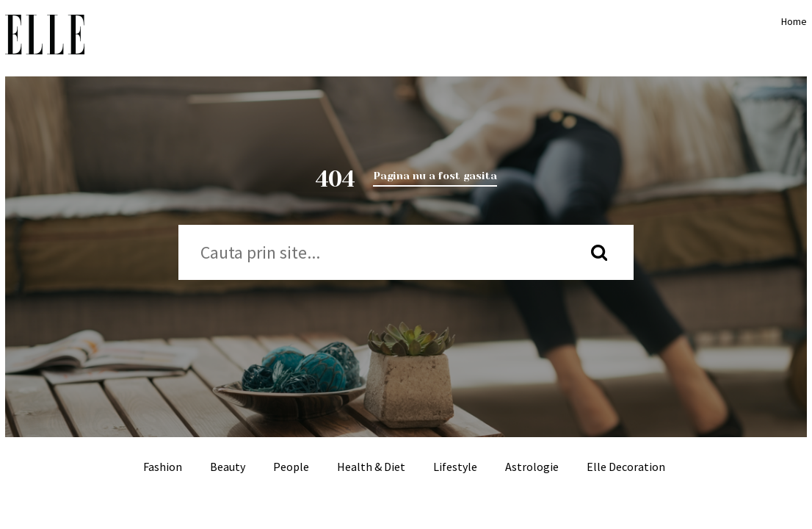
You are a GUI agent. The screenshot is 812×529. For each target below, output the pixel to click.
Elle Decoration (626, 467)
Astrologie (532, 467)
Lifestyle (455, 467)
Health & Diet (371, 467)
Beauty (228, 467)
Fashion (163, 467)
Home (791, 21)
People (291, 467)
